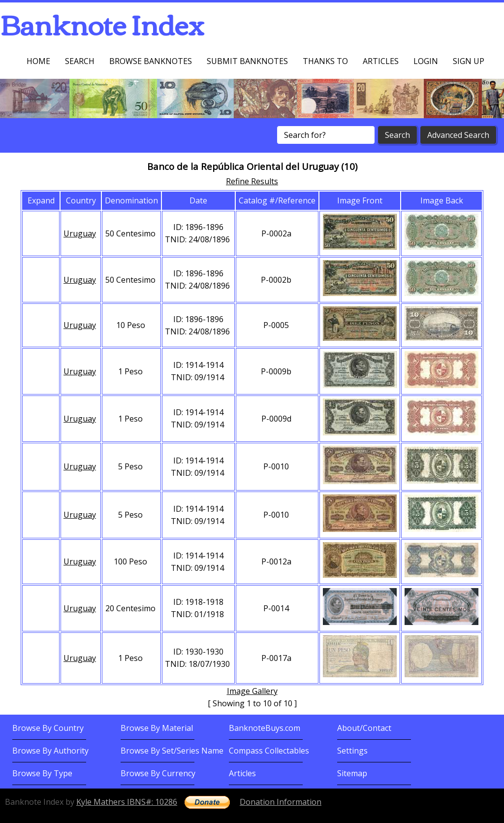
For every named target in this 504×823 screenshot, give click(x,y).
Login (426, 61)
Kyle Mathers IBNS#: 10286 (127, 802)
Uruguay (80, 233)
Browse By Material (157, 728)
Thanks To (325, 61)
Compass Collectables (269, 751)
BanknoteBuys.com (265, 728)
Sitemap (352, 773)
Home (38, 61)
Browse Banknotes (151, 61)
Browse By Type (42, 773)
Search (80, 61)
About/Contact (364, 728)
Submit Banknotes (247, 61)
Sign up (469, 61)
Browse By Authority (50, 751)
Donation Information (281, 802)
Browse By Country (48, 728)
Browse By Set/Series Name (172, 751)
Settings (352, 751)
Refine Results (252, 181)
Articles (381, 61)
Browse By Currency (158, 773)
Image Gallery (252, 691)
